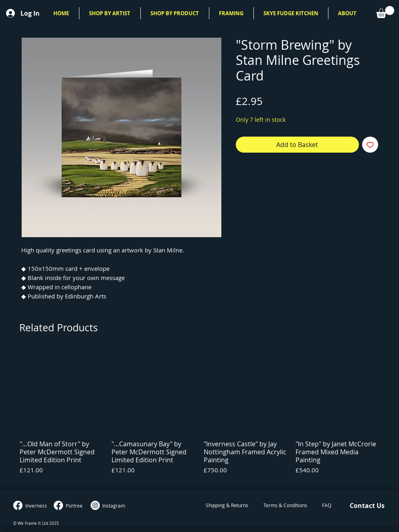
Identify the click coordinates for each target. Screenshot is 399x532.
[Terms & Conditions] (286, 506)
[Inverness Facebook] (18, 505)
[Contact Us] (367, 506)
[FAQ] (327, 506)
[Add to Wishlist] (370, 145)
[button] (110, 13)
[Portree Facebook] (58, 505)
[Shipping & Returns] (227, 506)
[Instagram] (95, 505)
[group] (200, 416)
